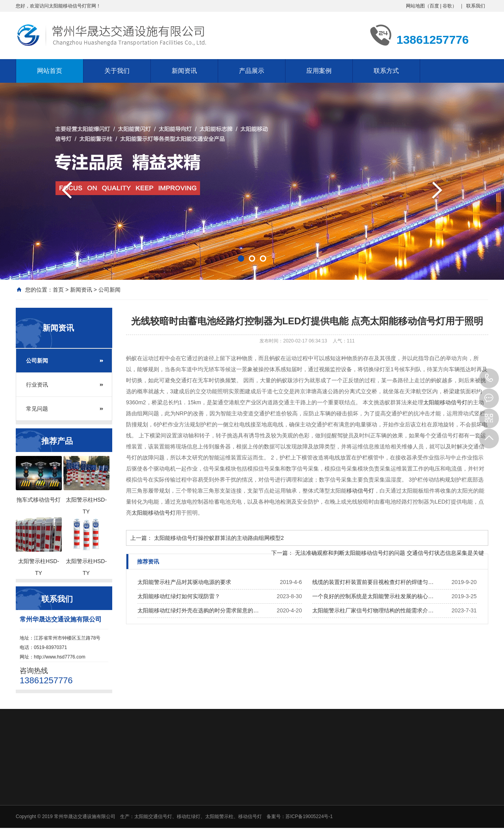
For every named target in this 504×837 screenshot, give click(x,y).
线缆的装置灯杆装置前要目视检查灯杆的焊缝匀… (373, 582)
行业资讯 (37, 385)
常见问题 (37, 409)
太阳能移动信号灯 (445, 402)
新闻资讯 (184, 71)
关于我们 (117, 71)
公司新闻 (109, 290)
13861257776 (489, 378)
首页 (58, 290)
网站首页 (50, 71)
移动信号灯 (360, 491)
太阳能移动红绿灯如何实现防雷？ (179, 596)
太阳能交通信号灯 (153, 817)
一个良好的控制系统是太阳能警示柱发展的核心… (373, 596)
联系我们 (476, 6)
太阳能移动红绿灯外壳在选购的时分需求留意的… (198, 610)
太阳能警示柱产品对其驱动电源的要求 (184, 582)
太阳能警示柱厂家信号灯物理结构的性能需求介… (373, 610)
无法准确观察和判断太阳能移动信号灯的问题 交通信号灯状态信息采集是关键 (389, 553)
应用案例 (319, 71)
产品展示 (252, 71)
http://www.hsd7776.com (60, 657)
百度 (434, 6)
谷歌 (447, 6)
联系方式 (386, 71)
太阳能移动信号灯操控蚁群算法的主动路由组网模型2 (219, 538)
